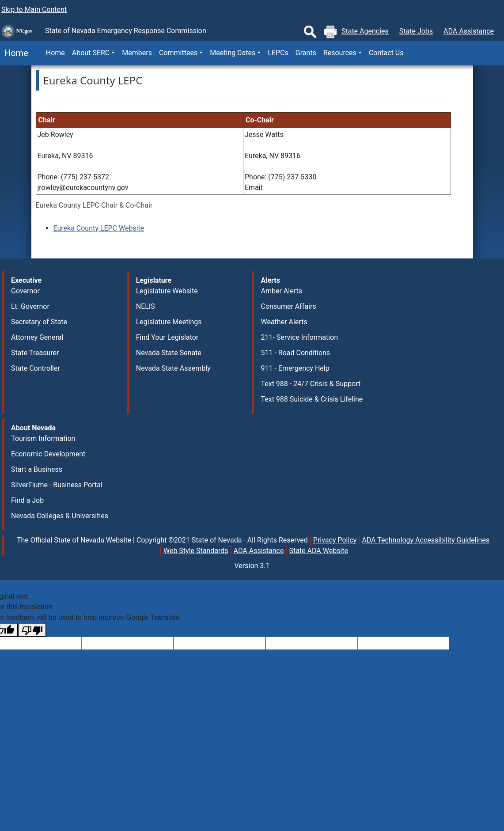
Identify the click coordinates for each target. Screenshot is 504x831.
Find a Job (27, 500)
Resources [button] (340, 53)
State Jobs (416, 31)
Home (14, 53)
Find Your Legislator (167, 337)
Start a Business (37, 469)
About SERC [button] (91, 53)
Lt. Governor (30, 306)
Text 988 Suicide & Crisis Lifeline (312, 399)
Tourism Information (43, 438)
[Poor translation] (32, 630)
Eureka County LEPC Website (99, 228)
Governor (25, 291)
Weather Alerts (284, 322)
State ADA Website (318, 551)
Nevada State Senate (169, 353)
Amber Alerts (281, 291)
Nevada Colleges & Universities (60, 516)
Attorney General (37, 337)
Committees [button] (178, 53)
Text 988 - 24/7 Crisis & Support (311, 384)
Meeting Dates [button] (233, 53)
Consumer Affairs (288, 306)
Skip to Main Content (34, 9)
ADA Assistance (469, 31)
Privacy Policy (335, 540)
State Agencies (365, 31)
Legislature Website (167, 291)
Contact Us (386, 53)
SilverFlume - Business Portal (57, 485)
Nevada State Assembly (173, 368)
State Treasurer (35, 353)
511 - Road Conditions (295, 353)
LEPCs (278, 53)
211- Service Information (299, 337)
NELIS (146, 306)
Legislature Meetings (169, 322)
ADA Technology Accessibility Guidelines (426, 540)
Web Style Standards (196, 551)
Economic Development (48, 454)
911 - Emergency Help (295, 368)
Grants (306, 53)
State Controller (36, 368)
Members (137, 53)
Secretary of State (39, 322)
